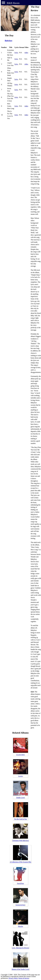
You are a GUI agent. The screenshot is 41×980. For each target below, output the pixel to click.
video (26, 53)
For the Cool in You (20, 819)
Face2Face (20, 883)
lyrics (16, 53)
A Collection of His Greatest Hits (20, 862)
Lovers (20, 776)
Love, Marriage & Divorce (20, 948)
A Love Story (20, 755)
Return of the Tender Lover (20, 969)
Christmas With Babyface (20, 840)
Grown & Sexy (20, 905)
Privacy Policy (13, 978)
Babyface (8, 41)
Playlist (20, 926)
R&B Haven (13, 3)
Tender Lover (20, 798)
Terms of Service (24, 978)
